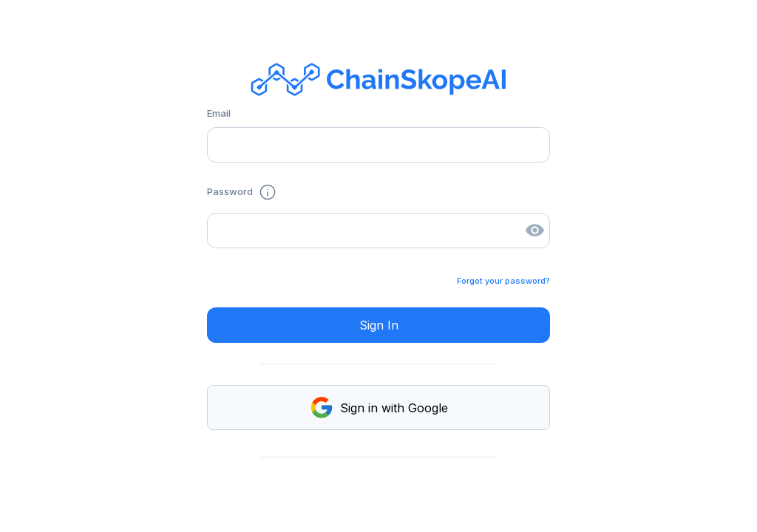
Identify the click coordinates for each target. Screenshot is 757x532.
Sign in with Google (378, 407)
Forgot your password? (503, 281)
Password (242, 192)
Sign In (379, 325)
